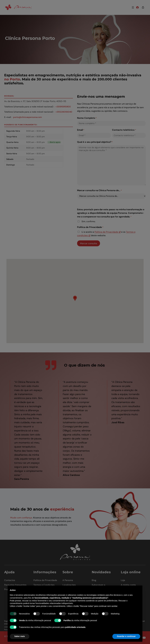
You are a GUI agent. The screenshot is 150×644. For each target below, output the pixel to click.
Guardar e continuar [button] (126, 636)
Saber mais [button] (20, 636)
